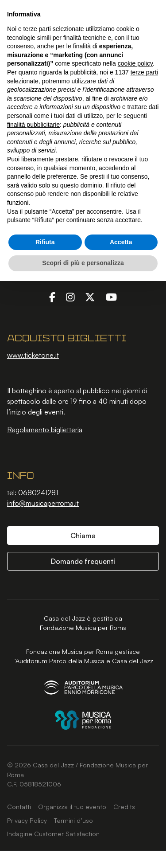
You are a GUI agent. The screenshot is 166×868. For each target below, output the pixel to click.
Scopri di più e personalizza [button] (83, 263)
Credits (124, 806)
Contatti (19, 806)
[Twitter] (90, 297)
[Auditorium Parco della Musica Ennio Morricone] (83, 687)
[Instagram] (70, 297)
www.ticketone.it (33, 355)
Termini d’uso (73, 820)
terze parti (144, 72)
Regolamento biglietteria (45, 430)
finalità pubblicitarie (33, 125)
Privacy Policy (27, 820)
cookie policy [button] (135, 63)
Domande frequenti (83, 561)
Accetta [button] (121, 242)
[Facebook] (52, 297)
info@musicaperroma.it (43, 503)
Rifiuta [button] (45, 242)
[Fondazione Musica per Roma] (83, 720)
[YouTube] (111, 297)
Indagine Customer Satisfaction (53, 833)
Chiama (83, 536)
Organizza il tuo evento (72, 806)
